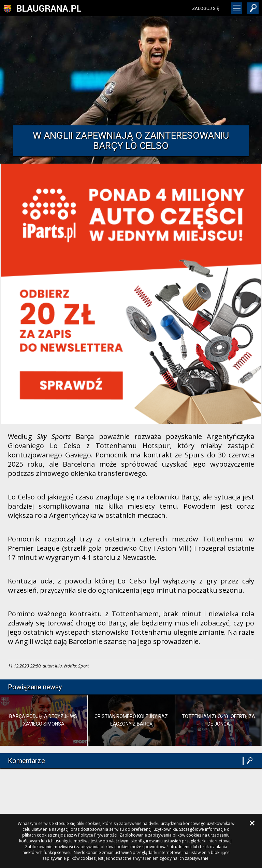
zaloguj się (206, 8)
